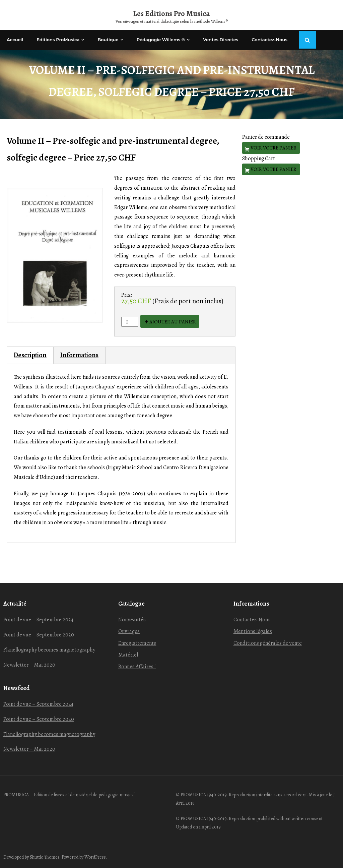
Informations (79, 355)
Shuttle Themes (45, 857)
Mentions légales (253, 631)
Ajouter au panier (173, 322)
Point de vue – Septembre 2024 (38, 620)
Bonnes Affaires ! (137, 667)
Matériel (128, 655)
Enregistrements (137, 643)
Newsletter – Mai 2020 (29, 665)
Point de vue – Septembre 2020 (39, 635)
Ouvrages (129, 631)
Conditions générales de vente (268, 643)
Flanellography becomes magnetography (49, 650)
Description (30, 355)
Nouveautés (132, 620)
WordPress (95, 857)
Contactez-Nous (252, 620)
